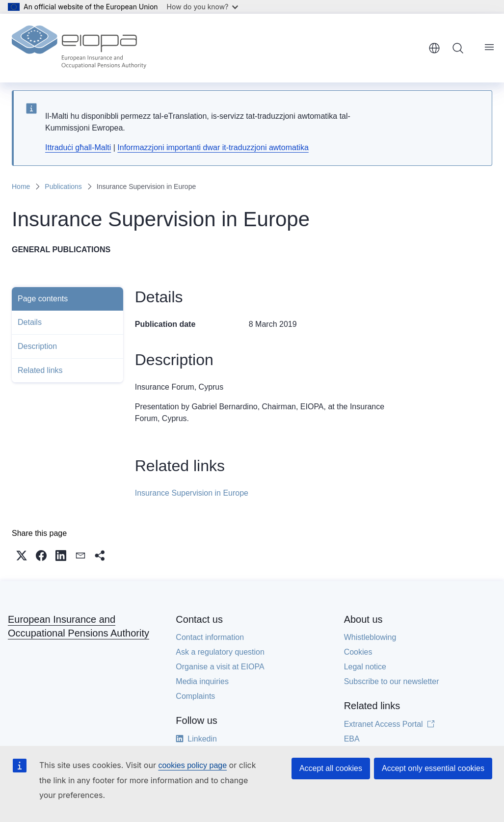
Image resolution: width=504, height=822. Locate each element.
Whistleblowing (370, 641)
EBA (352, 743)
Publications (63, 186)
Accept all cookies (331, 768)
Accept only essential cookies (433, 768)
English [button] (434, 48)
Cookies (358, 656)
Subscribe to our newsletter (392, 685)
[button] (22, 559)
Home (21, 186)
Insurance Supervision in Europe (192, 493)
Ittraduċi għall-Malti (78, 147)
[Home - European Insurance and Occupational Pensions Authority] (79, 48)
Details (30, 322)
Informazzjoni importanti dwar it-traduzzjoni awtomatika (213, 147)
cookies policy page (192, 765)
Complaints (195, 700)
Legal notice (365, 671)
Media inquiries (202, 685)
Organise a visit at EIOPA (220, 671)
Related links (40, 370)
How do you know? (203, 7)
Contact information (210, 641)
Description (37, 346)
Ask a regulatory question (220, 656)
